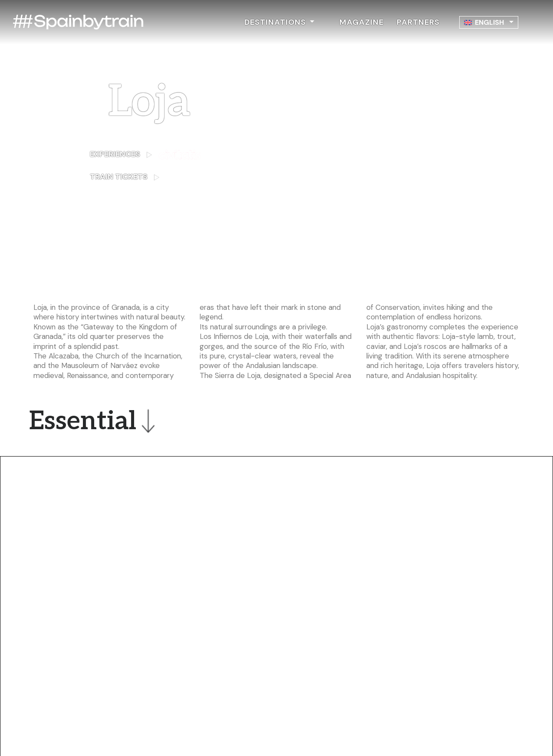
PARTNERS (418, 22)
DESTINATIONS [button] (276, 22)
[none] (489, 22)
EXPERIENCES (146, 155)
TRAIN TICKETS (149, 177)
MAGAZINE (362, 22)
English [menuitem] (489, 22)
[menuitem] (489, 22)
